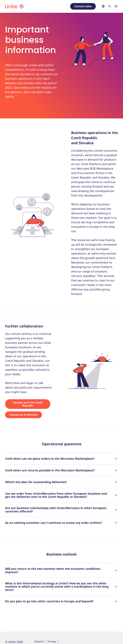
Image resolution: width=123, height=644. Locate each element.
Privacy (52, 641)
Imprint (39, 641)
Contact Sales (83, 6)
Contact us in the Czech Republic (28, 404)
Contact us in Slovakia (24, 415)
